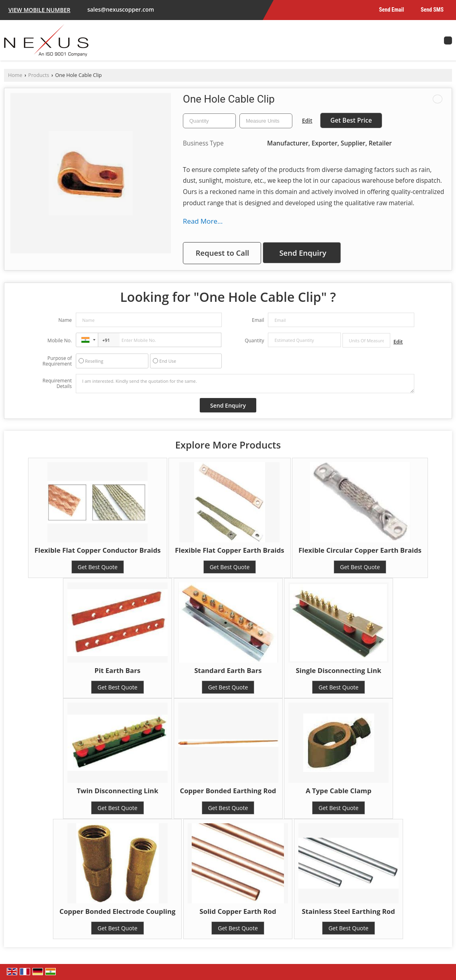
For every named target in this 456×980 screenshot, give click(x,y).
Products (39, 75)
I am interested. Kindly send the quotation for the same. (245, 384)
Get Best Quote (98, 567)
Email (258, 320)
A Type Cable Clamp (338, 791)
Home (15, 75)
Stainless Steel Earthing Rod (349, 911)
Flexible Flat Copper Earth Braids (229, 550)
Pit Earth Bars (118, 670)
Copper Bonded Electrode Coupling (117, 911)
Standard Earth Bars (228, 670)
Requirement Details (57, 384)
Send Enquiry (303, 253)
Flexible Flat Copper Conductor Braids (98, 550)
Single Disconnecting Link (339, 670)
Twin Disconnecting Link (117, 791)
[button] (39, 10)
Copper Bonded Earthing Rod (228, 791)
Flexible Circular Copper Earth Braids (360, 550)
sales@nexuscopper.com (121, 9)
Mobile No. (60, 340)
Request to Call (223, 253)
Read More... (203, 221)
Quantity (254, 340)
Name (65, 320)
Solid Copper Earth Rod (238, 911)
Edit (307, 120)
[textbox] (266, 121)
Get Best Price (351, 120)
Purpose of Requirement (57, 361)
